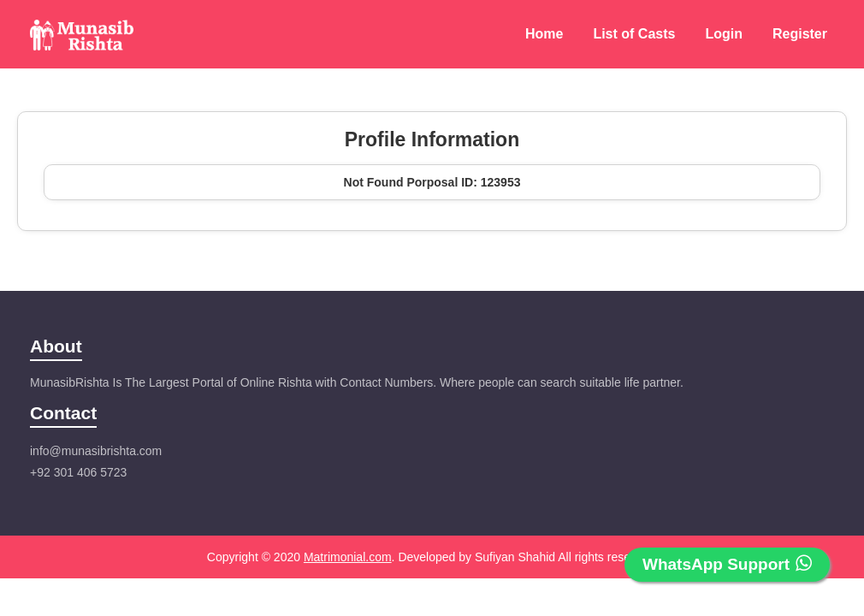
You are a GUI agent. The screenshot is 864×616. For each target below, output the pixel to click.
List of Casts (634, 34)
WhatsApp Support (727, 564)
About (56, 346)
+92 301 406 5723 (78, 472)
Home (544, 34)
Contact (63, 413)
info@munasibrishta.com (96, 451)
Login (724, 34)
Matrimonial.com (348, 557)
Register (800, 34)
